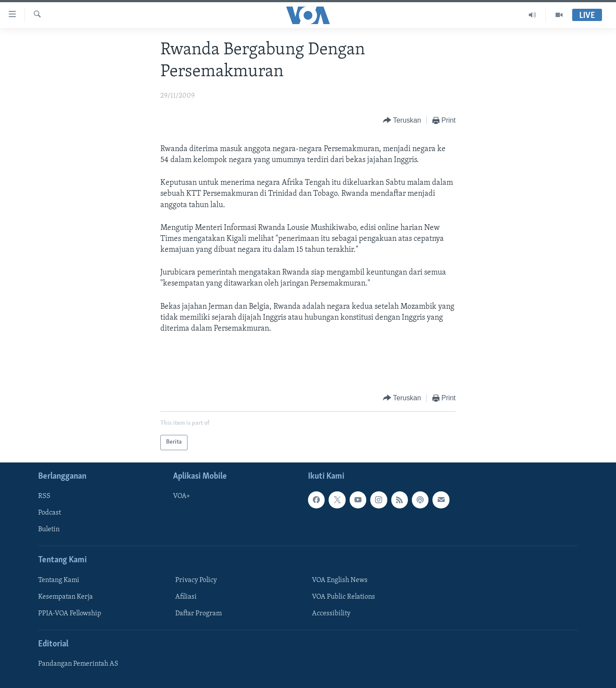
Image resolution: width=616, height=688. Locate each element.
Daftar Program (198, 614)
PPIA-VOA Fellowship (70, 614)
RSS (44, 496)
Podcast (50, 513)
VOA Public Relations (343, 597)
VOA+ (182, 496)
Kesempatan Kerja (65, 597)
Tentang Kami (59, 580)
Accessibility (331, 614)
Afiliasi (186, 597)
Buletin (49, 529)
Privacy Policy (196, 580)
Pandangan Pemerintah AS (78, 664)
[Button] (402, 121)
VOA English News (340, 580)
